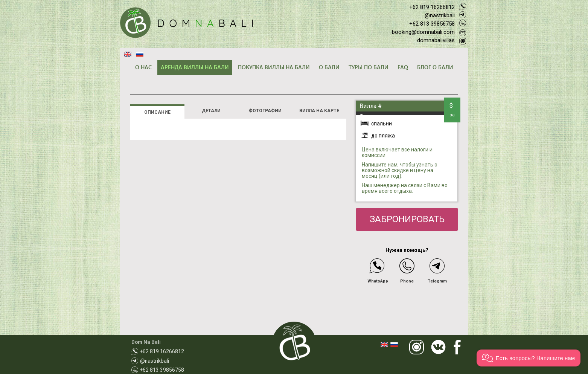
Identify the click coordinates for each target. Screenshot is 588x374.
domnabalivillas (436, 40)
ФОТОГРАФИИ (265, 111)
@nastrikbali (440, 15)
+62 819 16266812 (432, 7)
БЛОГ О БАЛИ (435, 68)
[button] (529, 358)
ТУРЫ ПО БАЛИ (369, 68)
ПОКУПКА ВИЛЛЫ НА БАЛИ (274, 68)
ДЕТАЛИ (211, 111)
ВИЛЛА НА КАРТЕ (319, 111)
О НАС (143, 68)
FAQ (403, 68)
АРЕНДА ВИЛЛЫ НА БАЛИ (195, 68)
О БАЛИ (329, 68)
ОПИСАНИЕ (157, 112)
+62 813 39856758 (432, 24)
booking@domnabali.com (423, 32)
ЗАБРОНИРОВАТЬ (407, 219)
